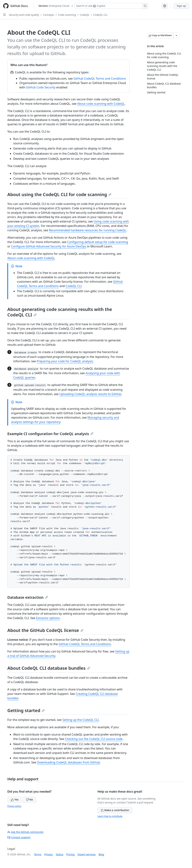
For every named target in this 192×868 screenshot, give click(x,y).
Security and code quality (24, 15)
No (29, 799)
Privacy (49, 854)
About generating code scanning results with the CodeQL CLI (60, 312)
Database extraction (28, 597)
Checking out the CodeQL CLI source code (94, 739)
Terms (38, 854)
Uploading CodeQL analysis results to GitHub (90, 394)
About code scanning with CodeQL (101, 104)
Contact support (19, 837)
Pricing (70, 854)
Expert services (87, 854)
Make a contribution (115, 810)
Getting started (26, 710)
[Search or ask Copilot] (111, 6)
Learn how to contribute (110, 816)
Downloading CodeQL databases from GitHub (68, 762)
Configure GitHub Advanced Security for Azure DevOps (49, 246)
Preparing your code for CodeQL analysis (65, 361)
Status (60, 854)
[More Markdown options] (176, 35)
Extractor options (48, 618)
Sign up (181, 6)
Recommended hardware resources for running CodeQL (88, 230)
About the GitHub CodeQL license (45, 630)
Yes (15, 799)
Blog (101, 854)
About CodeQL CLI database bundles (49, 668)
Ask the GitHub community (25, 832)
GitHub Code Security (41, 87)
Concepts (49, 15)
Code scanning (67, 15)
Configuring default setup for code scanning (98, 242)
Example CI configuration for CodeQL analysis (50, 434)
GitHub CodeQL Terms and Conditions (100, 79)
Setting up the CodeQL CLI (80, 720)
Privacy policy (14, 806)
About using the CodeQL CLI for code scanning (59, 194)
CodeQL (85, 15)
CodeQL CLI (100, 15)
